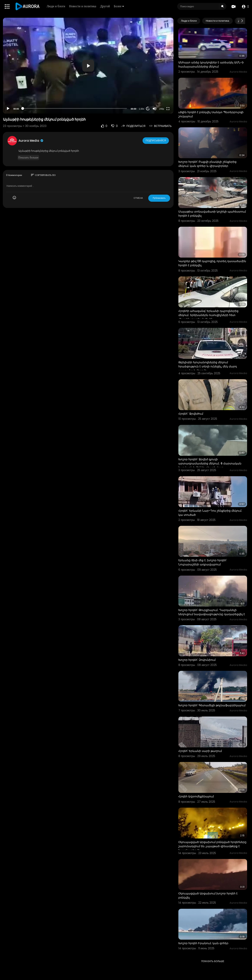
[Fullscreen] (168, 109)
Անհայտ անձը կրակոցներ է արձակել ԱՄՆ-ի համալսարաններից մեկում (211, 64)
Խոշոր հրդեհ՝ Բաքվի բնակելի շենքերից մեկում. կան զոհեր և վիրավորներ (207, 164)
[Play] (8, 109)
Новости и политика (83, 6)
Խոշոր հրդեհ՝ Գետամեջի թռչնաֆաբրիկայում (212, 705)
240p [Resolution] (162, 109)
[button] (245, 7)
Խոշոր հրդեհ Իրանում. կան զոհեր (203, 943)
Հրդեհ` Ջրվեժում (191, 414)
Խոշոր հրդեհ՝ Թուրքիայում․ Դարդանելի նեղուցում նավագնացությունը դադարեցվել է (212, 612)
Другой (105, 6)
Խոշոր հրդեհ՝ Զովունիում (197, 660)
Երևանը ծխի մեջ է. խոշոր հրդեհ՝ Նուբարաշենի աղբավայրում (203, 562)
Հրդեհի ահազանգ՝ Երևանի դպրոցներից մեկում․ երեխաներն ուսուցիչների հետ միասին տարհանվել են (208, 315)
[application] (88, 66)
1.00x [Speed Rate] (142, 109)
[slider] (75, 108)
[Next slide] (242, 21)
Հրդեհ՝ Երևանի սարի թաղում (200, 751)
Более (119, 6)
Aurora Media (31, 141)
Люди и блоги (56, 6)
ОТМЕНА (138, 198)
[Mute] (155, 109)
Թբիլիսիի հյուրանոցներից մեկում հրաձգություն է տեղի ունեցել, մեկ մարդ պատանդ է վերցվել (208, 366)
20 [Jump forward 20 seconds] (148, 109)
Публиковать (159, 198)
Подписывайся (156, 141)
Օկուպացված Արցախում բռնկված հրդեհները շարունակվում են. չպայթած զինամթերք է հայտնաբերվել (212, 846)
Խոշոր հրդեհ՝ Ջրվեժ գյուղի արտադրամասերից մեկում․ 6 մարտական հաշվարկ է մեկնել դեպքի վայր (210, 463)
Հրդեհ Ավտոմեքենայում (196, 796)
